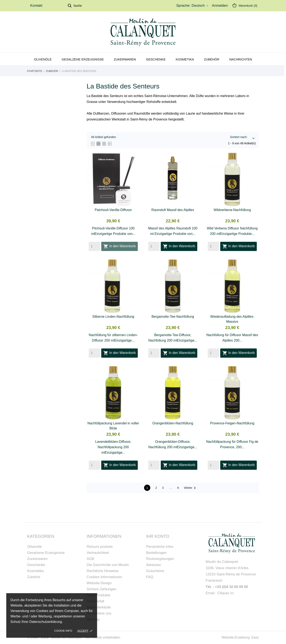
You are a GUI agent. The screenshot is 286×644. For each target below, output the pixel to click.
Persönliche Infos (160, 547)
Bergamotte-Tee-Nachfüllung (173, 317)
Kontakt (36, 6)
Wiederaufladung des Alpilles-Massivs (232, 319)
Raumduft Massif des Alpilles (173, 210)
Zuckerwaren (37, 559)
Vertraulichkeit (98, 553)
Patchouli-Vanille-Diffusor (113, 210)
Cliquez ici (226, 593)
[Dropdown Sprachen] (200, 6)
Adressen (154, 565)
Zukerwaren (125, 59)
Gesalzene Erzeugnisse (83, 59)
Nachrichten (241, 59)
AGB (90, 559)
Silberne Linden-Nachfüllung (113, 317)
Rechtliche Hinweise (103, 571)
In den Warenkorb (120, 246)
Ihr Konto (158, 536)
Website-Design (99, 583)
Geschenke (156, 59)
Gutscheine (155, 571)
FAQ (150, 577)
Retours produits (100, 547)
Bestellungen (156, 553)
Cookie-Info (63, 631)
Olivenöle (43, 59)
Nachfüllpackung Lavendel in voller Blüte (113, 426)
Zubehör (212, 59)
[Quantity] (94, 246)
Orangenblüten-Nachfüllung (173, 423)
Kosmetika (185, 59)
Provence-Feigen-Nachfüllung (232, 423)
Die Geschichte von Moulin (108, 565)
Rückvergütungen (160, 559)
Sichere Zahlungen (102, 589)
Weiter (191, 488)
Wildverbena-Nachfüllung (232, 210)
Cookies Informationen (104, 577)
